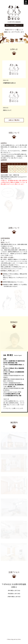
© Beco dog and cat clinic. (14, 639)
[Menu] (26, 2)
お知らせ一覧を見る (14, 120)
